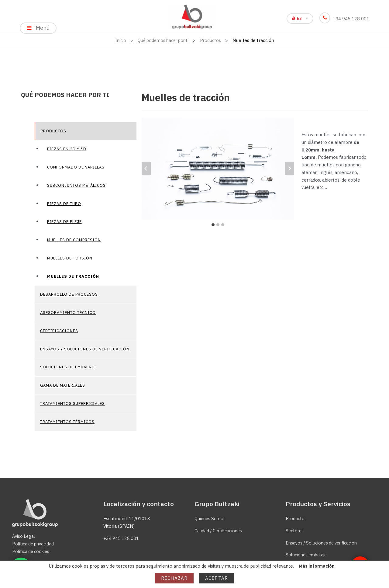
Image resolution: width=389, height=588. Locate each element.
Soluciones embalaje (308, 555)
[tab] (213, 227)
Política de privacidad (34, 544)
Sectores (295, 531)
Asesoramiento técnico (68, 315)
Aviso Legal (24, 536)
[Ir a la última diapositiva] (146, 171)
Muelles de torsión (70, 261)
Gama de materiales (63, 388)
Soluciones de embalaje (68, 370)
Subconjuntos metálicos (76, 188)
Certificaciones (59, 333)
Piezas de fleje (64, 224)
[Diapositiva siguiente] (290, 171)
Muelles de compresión (74, 243)
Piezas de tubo (64, 206)
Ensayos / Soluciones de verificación (324, 543)
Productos (53, 133)
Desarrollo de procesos (69, 297)
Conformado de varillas (76, 170)
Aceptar (217, 578)
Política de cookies (32, 551)
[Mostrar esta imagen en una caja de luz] (218, 171)
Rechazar (174, 578)
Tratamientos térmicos (67, 424)
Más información (317, 566)
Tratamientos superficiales (72, 406)
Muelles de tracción (73, 279)
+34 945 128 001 (345, 19)
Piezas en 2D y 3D (67, 152)
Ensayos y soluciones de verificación (85, 351)
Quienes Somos (211, 518)
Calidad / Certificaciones (220, 531)
